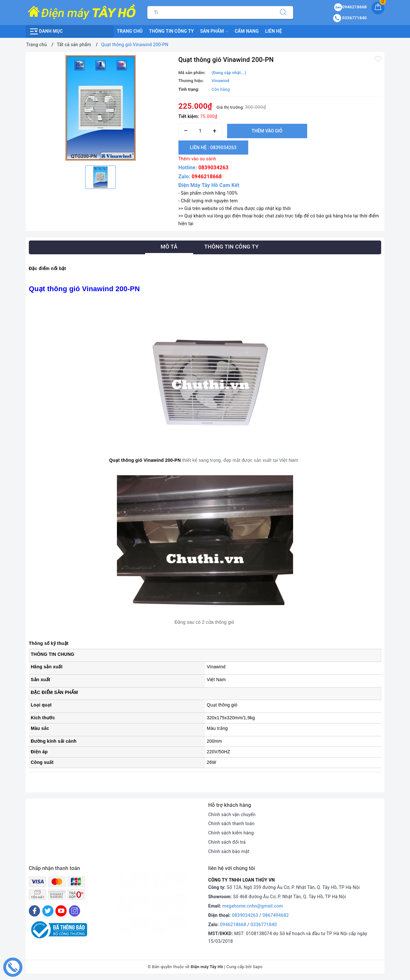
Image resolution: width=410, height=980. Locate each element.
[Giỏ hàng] (378, 8)
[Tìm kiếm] (283, 13)
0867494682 (276, 915)
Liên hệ (274, 31)
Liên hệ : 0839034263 (213, 148)
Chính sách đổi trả (227, 842)
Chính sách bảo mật (229, 851)
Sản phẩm (214, 31)
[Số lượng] (200, 131)
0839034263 (213, 168)
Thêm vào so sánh (197, 159)
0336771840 (264, 925)
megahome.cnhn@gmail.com (253, 906)
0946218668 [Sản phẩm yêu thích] (350, 7)
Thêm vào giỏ (267, 131)
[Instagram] (74, 911)
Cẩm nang (247, 31)
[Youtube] (61, 911)
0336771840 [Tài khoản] (350, 18)
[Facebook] (34, 911)
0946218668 (207, 177)
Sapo (258, 967)
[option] (100, 108)
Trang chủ (130, 31)
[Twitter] (48, 911)
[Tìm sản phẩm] (210, 13)
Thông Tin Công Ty (171, 31)
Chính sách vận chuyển (232, 815)
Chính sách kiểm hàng (231, 833)
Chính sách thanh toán (231, 824)
